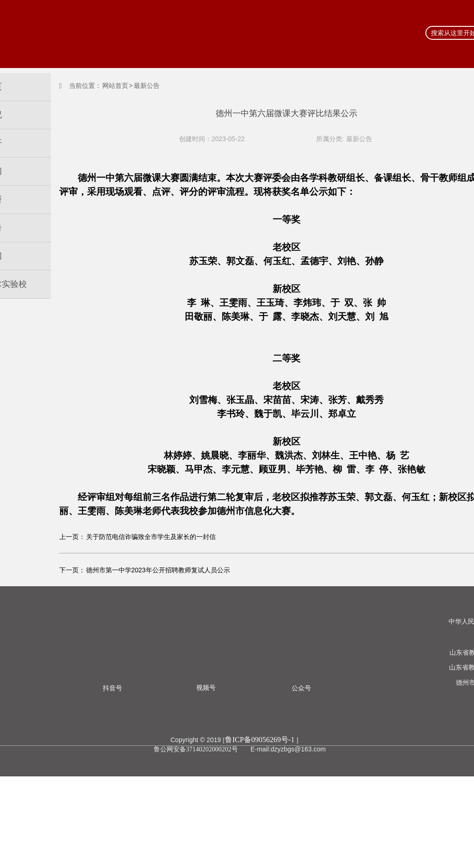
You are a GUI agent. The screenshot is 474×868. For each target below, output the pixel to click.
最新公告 (359, 139)
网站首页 (115, 86)
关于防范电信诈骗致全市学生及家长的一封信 (151, 628)
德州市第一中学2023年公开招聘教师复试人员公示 (158, 662)
